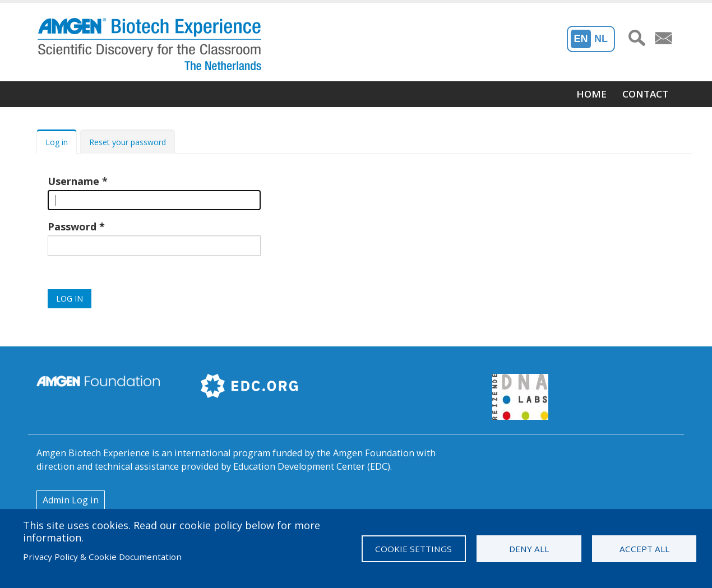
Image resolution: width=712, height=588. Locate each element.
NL (601, 39)
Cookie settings (413, 549)
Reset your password (128, 142)
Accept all (644, 549)
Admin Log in (71, 500)
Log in (57, 142)
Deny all (529, 549)
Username (73, 181)
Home (591, 94)
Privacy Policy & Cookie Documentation (102, 557)
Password (72, 226)
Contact (645, 94)
